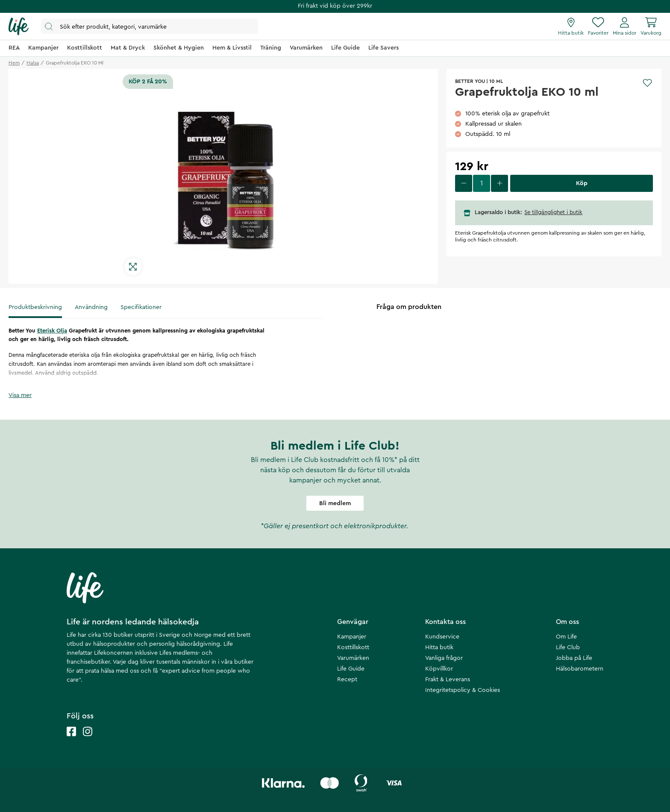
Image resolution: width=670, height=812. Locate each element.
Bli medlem (335, 503)
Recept (347, 680)
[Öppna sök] (150, 26)
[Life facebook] (71, 740)
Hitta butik (439, 647)
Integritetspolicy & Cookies (463, 690)
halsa (33, 63)
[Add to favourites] (647, 83)
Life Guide (351, 669)
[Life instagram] (88, 740)
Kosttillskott (353, 647)
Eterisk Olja (52, 331)
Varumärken (353, 658)
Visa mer (20, 395)
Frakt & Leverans (448, 680)
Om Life (566, 637)
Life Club (568, 647)
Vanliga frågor (444, 658)
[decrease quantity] (464, 183)
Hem (14, 63)
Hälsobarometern (580, 669)
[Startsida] (19, 26)
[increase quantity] (500, 183)
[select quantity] (482, 183)
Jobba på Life (574, 658)
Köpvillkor (439, 669)
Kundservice (442, 637)
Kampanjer (352, 637)
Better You (470, 81)
